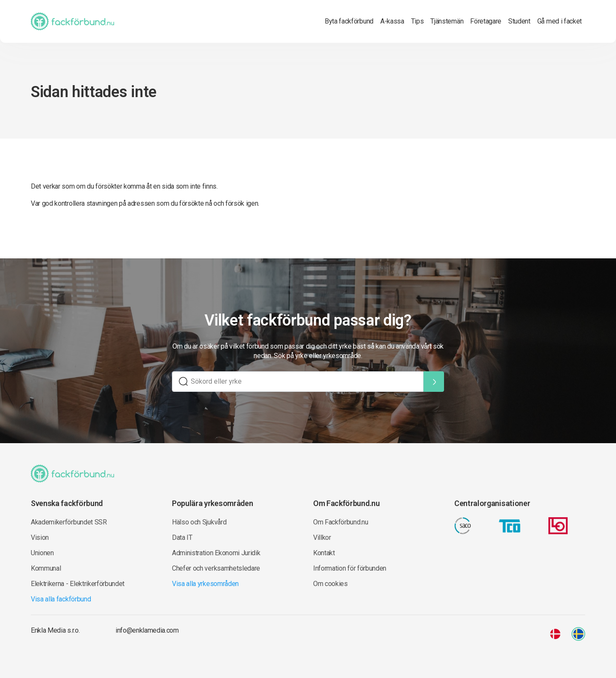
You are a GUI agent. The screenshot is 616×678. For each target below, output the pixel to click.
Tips (418, 21)
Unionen (42, 553)
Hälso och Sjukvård (199, 522)
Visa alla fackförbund (61, 599)
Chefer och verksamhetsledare (216, 568)
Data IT (182, 537)
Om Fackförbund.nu (341, 522)
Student (519, 21)
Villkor (322, 537)
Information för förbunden (350, 568)
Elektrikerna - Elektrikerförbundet (78, 584)
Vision (40, 537)
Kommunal (46, 568)
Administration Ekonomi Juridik (216, 553)
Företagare (486, 21)
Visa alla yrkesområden (205, 584)
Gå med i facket (560, 21)
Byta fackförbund (349, 21)
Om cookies (330, 584)
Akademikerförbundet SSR (69, 522)
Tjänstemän (447, 21)
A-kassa (392, 21)
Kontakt (324, 553)
